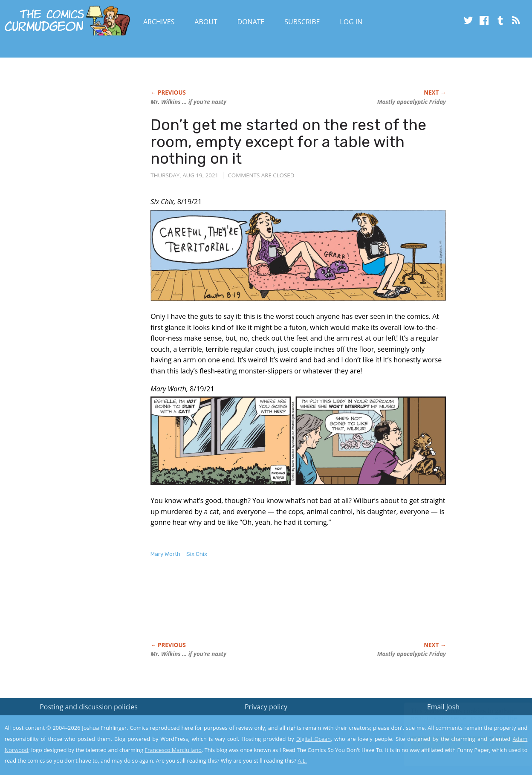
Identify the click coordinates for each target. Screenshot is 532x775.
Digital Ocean (314, 739)
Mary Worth (165, 554)
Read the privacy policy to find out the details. (456, 722)
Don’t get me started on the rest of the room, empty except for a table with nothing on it (288, 142)
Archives (159, 22)
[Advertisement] (306, 609)
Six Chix (197, 554)
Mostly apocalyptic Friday (412, 102)
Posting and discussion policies (89, 707)
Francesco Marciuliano (173, 750)
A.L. (302, 761)
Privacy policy (266, 707)
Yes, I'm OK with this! (460, 743)
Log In (351, 22)
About (206, 22)
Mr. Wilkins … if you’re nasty (188, 102)
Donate (251, 22)
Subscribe (302, 22)
